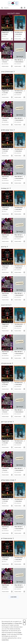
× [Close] (24, 622)
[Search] (2, 8)
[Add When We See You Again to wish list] (24, 66)
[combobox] (11, 8)
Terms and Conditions (7, 623)
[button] (12, 32)
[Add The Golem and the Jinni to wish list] (24, 39)
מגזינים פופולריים (8, 538)
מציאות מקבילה (7, 363)
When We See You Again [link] (19, 60)
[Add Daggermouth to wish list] (12, 39)
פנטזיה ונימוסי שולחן (9, 480)
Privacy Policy (19, 623)
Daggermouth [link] (5, 32)
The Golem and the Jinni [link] (19, 32)
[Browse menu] (25, 8)
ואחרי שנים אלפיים (8, 130)
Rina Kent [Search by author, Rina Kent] (5, 62)
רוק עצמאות (6, 188)
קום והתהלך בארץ (8, 72)
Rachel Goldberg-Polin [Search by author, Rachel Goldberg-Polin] (20, 62)
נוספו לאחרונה (13, 13)
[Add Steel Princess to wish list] (12, 66)
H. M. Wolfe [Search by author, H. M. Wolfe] (5, 34)
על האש (5, 247)
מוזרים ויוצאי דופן (7, 422)
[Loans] (22, 8)
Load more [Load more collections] (13, 597)
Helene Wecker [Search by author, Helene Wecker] (19, 34)
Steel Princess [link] (5, 60)
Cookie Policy (5, 640)
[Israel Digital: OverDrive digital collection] (13, 3)
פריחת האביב (6, 305)
